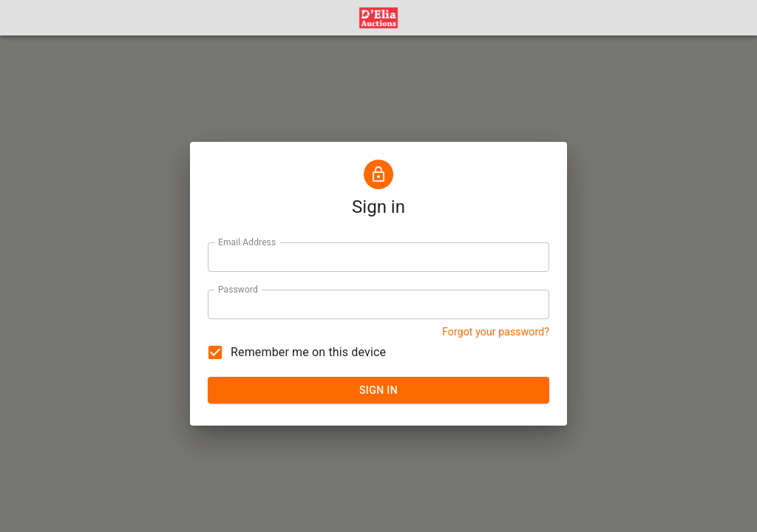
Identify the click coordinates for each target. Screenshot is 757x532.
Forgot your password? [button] (496, 332)
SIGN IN (378, 391)
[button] (378, 18)
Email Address (247, 242)
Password (238, 289)
